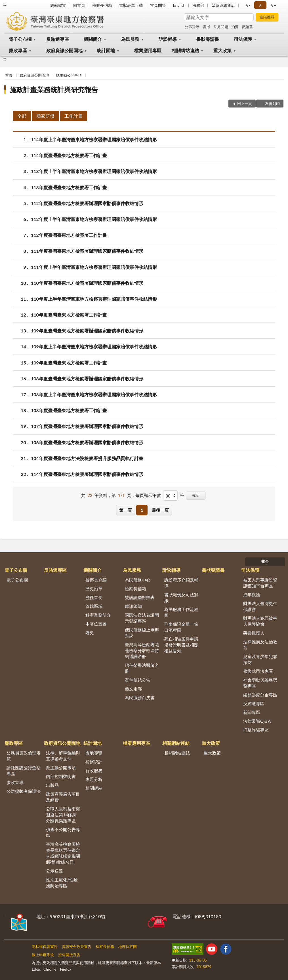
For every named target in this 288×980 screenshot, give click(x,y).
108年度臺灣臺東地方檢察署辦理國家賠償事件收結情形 (87, 379)
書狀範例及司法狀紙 (181, 598)
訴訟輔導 (168, 39)
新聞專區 (252, 712)
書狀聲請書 (208, 39)
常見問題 (221, 27)
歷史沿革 (94, 589)
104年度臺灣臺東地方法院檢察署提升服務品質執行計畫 (87, 458)
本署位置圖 (96, 624)
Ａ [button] (260, 5)
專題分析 (94, 779)
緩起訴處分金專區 (260, 695)
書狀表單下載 (131, 5)
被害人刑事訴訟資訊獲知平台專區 (260, 583)
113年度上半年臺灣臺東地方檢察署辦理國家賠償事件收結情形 (94, 171)
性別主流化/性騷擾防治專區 (62, 883)
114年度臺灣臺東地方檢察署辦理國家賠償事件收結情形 (87, 474)
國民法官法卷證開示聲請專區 (142, 618)
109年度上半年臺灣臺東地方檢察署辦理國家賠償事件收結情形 (94, 346)
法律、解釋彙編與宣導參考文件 (63, 756)
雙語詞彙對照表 (140, 597)
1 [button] (142, 510)
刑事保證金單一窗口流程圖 (181, 627)
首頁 (9, 75)
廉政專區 (18, 50)
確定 (195, 495)
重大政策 (222, 50)
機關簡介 (93, 39)
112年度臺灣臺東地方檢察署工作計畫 (69, 235)
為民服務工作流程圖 (181, 612)
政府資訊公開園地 (64, 50)
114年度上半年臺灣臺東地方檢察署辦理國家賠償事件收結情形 (94, 139)
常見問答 (158, 5)
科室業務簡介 (98, 615)
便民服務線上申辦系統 (142, 633)
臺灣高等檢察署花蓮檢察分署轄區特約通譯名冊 (142, 650)
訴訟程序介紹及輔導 (181, 583)
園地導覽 (94, 753)
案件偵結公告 (138, 680)
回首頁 (79, 5)
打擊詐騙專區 (256, 730)
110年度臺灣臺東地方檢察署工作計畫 (69, 315)
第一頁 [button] (126, 510)
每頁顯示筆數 (148, 495)
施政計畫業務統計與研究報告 (54, 89)
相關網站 (94, 788)
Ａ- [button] (248, 5)
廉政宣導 (15, 782)
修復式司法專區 (258, 671)
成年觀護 (252, 595)
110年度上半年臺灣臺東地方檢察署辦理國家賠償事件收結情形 (94, 299)
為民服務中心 (138, 580)
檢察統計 (94, 762)
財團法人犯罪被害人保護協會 (260, 621)
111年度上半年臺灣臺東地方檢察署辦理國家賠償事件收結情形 (94, 267)
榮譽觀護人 (254, 633)
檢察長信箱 (102, 5)
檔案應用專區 (148, 50)
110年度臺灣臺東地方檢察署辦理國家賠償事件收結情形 (87, 283)
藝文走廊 (133, 689)
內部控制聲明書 (61, 776)
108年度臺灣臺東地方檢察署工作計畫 (69, 410)
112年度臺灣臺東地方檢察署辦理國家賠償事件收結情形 (87, 203)
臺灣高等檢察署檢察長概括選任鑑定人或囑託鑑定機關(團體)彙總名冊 (63, 853)
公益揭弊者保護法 (24, 791)
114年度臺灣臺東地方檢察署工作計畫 (69, 155)
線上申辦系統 (43, 955)
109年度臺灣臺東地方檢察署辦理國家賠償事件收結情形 (87, 331)
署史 (90, 633)
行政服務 (94, 770)
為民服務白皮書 (140, 697)
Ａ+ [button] (273, 5)
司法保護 (243, 39)
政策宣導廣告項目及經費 (63, 797)
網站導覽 (58, 5)
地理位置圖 (128, 947)
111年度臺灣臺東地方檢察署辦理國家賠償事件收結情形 (87, 251)
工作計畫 (73, 116)
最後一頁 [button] (160, 510)
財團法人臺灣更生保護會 (260, 606)
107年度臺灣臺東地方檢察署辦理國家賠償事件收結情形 (87, 426)
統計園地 (106, 50)
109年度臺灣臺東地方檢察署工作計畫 (69, 363)
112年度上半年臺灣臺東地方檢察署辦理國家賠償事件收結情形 (94, 219)
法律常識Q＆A (257, 721)
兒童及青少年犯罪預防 (260, 659)
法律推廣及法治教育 (260, 645)
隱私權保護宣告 (45, 947)
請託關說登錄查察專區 (24, 771)
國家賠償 (45, 116)
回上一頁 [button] (245, 104)
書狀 (207, 27)
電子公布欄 (20, 39)
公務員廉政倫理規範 (24, 756)
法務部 (198, 5)
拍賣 (235, 27)
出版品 (52, 785)
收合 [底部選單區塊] (265, 561)
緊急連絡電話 (223, 5)
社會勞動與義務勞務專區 (260, 683)
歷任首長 (94, 597)
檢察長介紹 (96, 580)
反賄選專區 (58, 39)
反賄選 (247, 27)
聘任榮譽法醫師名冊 (142, 668)
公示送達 (192, 27)
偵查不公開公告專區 (63, 832)
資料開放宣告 (69, 955)
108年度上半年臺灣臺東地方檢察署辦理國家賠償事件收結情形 (94, 394)
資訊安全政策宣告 (77, 947)
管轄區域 (94, 606)
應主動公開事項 (69, 75)
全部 (22, 116)
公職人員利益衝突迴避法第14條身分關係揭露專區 (63, 815)
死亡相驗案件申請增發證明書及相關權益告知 (181, 645)
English (179, 5)
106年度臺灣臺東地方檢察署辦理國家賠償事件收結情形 (87, 442)
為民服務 (130, 39)
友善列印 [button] (272, 104)
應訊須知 (133, 606)
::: (5, 4)
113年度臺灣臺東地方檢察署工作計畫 (69, 187)
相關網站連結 (185, 50)
